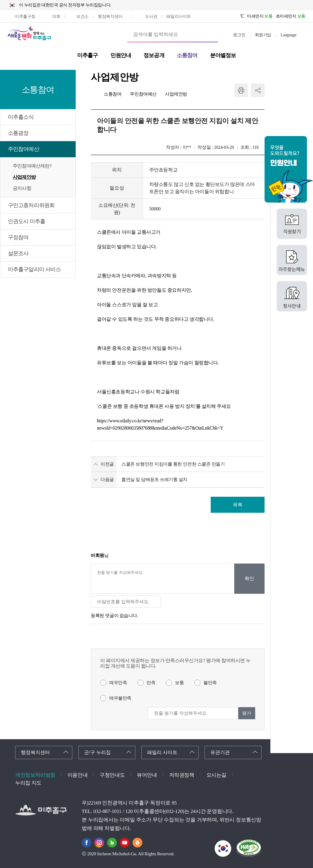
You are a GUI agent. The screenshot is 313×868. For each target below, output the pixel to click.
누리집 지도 (28, 783)
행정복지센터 (35, 752)
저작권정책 (182, 775)
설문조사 (18, 253)
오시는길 (216, 775)
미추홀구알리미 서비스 (34, 269)
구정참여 (18, 237)
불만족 (210, 683)
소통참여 (113, 94)
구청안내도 (112, 775)
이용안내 (77, 775)
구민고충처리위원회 (31, 205)
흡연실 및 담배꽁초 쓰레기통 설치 (154, 480)
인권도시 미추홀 (26, 221)
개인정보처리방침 (35, 775)
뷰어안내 (147, 775)
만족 (151, 683)
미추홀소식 (21, 117)
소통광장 (18, 133)
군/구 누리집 (97, 752)
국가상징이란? (231, 844)
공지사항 (22, 188)
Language (288, 35)
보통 (179, 683)
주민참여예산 (23, 149)
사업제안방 (24, 177)
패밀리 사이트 (162, 752)
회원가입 (263, 35)
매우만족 (118, 683)
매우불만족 (120, 698)
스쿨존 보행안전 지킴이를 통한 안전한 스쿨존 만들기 (173, 464)
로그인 (239, 35)
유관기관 (220, 752)
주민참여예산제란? (32, 166)
